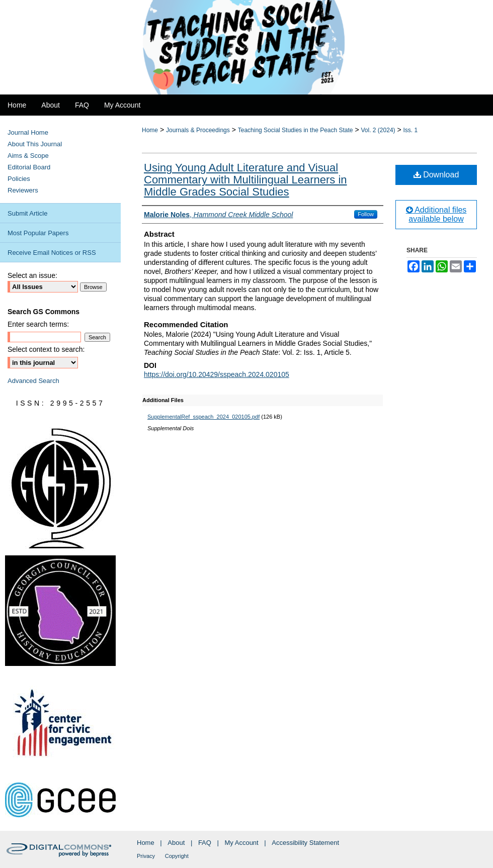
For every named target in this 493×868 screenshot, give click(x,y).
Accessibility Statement (305, 843)
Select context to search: (46, 349)
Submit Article (27, 213)
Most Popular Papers (38, 233)
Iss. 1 (411, 130)
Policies (19, 179)
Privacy (146, 856)
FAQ (205, 843)
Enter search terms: (38, 324)
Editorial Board (29, 167)
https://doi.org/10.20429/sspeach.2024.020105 (217, 374)
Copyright (177, 856)
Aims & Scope (28, 156)
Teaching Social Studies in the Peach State (296, 130)
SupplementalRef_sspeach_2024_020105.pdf (203, 417)
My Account (242, 843)
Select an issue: (32, 275)
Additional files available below (436, 214)
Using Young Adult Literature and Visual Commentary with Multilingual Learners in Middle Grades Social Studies (245, 180)
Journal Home (28, 132)
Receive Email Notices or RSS (52, 253)
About (176, 843)
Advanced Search (33, 381)
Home (150, 130)
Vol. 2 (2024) (378, 130)
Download (436, 175)
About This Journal (35, 144)
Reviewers (23, 190)
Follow (366, 214)
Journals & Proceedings (198, 130)
